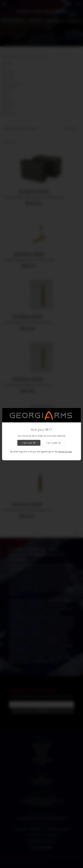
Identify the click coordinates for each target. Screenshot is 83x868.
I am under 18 (53, 443)
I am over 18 (29, 443)
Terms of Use (65, 452)
